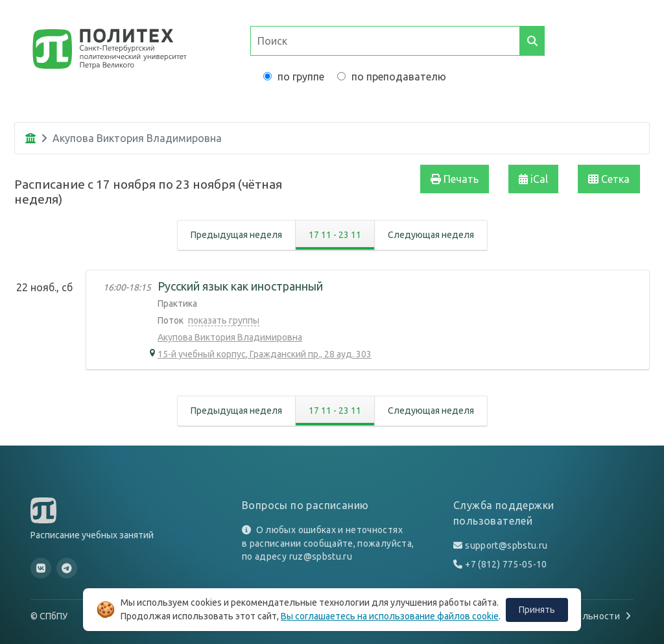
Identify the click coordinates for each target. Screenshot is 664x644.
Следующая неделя (431, 235)
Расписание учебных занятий (92, 535)
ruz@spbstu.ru (321, 556)
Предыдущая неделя (236, 235)
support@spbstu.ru (506, 545)
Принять (537, 610)
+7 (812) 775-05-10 (506, 564)
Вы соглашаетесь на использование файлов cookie (390, 616)
